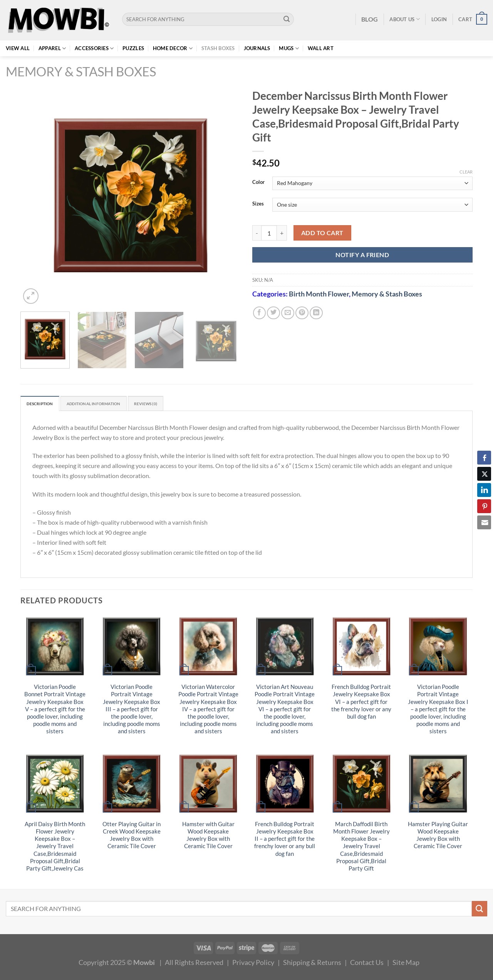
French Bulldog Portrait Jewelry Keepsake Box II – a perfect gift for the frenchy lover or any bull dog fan (285, 840)
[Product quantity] (269, 233)
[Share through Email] (484, 522)
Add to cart (322, 233)
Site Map (406, 964)
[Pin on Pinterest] (302, 313)
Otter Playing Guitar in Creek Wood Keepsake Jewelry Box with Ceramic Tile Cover (132, 837)
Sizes (258, 204)
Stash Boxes (218, 48)
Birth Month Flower (319, 294)
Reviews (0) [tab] (174, 404)
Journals (257, 48)
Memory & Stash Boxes (81, 72)
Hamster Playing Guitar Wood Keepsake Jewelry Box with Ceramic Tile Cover (438, 837)
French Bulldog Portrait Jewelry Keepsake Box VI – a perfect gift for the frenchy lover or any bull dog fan (361, 703)
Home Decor (173, 48)
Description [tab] (44, 404)
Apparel (52, 48)
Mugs (289, 48)
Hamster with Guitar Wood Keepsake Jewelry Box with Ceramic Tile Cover (208, 837)
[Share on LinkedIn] (316, 313)
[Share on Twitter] (273, 313)
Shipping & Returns (312, 964)
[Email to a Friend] (288, 313)
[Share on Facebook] (260, 313)
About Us (405, 19)
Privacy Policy (253, 964)
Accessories (94, 48)
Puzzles (133, 48)
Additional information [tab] (110, 404)
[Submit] (287, 19)
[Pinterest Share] (484, 506)
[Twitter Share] (484, 474)
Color (258, 182)
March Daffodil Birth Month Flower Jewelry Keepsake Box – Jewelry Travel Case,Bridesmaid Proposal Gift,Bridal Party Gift (361, 848)
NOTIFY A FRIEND (362, 255)
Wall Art (321, 48)
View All (18, 48)
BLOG (370, 19)
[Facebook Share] (484, 458)
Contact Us (367, 964)
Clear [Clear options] (466, 172)
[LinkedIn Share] (484, 490)
